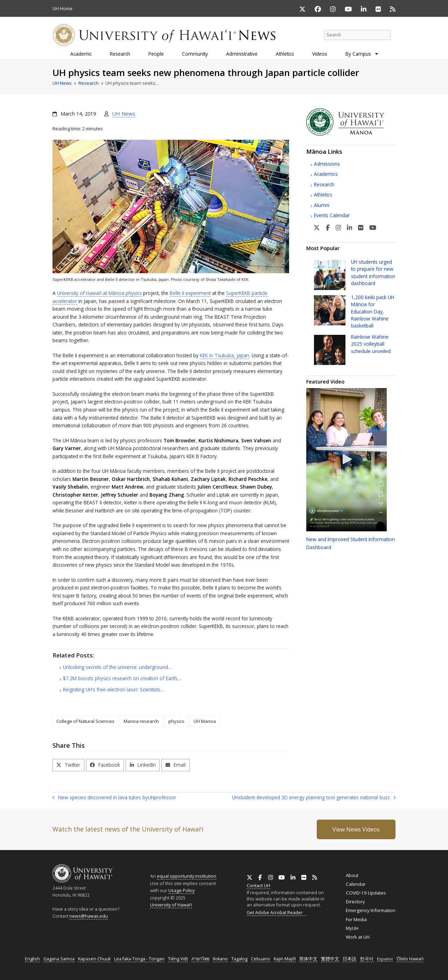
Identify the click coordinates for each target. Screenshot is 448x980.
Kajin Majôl (285, 959)
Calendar (356, 884)
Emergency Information (371, 910)
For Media (356, 919)
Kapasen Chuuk (94, 959)
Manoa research (141, 721)
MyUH (352, 928)
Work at (358, 937)
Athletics (323, 195)
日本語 (349, 959)
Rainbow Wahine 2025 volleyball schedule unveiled (371, 344)
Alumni (322, 205)
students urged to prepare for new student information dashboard (373, 272)
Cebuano (261, 959)
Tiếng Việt (178, 959)
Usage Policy (181, 890)
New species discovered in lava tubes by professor (114, 798)
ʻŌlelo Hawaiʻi (410, 959)
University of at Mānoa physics (99, 293)
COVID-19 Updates (366, 893)
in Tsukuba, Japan (225, 355)
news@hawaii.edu (89, 916)
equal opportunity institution (187, 876)
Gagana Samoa (59, 959)
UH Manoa (205, 721)
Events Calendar (332, 215)
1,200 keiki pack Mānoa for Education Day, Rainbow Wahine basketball (373, 312)
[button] (68, 765)
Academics (326, 174)
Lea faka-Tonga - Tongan (139, 959)
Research (324, 184)
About (352, 875)
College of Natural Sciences (85, 721)
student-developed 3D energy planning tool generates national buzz (314, 798)
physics (176, 721)
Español (385, 959)
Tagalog (239, 959)
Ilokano (220, 959)
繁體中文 (330, 959)
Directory (355, 902)
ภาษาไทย (200, 959)
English (32, 959)
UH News (124, 113)
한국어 (367, 959)
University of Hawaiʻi (171, 905)
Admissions (327, 164)
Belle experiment (190, 293)
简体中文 (308, 959)
